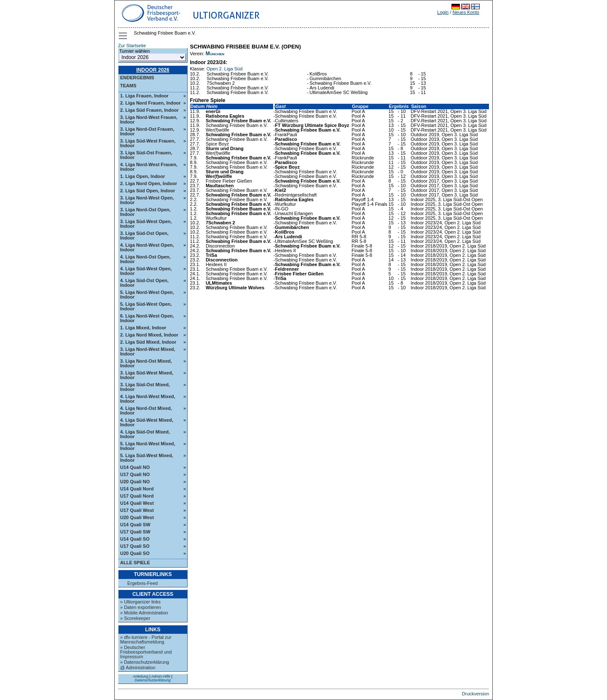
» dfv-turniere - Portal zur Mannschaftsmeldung (146, 639)
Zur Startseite (132, 46)
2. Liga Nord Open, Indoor (149, 183)
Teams (128, 86)
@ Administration (138, 668)
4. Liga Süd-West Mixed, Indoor (147, 422)
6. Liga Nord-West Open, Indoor (147, 318)
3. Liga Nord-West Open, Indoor (147, 200)
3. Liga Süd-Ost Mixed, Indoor (145, 387)
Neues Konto (466, 12)
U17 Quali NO (135, 474)
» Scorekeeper (135, 618)
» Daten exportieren (141, 607)
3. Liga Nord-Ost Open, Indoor (145, 212)
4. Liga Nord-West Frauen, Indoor (149, 167)
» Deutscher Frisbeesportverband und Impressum (146, 652)
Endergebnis (137, 78)
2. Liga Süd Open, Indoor (148, 191)
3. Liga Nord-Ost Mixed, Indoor (146, 363)
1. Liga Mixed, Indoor (143, 328)
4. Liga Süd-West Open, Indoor (146, 271)
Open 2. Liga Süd (225, 69)
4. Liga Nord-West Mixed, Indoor (148, 399)
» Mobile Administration (144, 613)
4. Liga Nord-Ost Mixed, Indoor (146, 411)
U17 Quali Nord (137, 496)
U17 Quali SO (135, 546)
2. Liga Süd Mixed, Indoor (148, 342)
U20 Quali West (137, 517)
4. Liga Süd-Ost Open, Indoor (144, 283)
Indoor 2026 (153, 70)
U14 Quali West (137, 503)
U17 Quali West (137, 510)
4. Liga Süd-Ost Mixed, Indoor (145, 434)
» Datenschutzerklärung (145, 662)
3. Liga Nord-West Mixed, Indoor (148, 351)
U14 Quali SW (135, 525)
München (215, 54)
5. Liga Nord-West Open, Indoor (147, 295)
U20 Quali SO (135, 553)
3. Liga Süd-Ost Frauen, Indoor (146, 155)
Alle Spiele (135, 563)
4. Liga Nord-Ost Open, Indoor (145, 259)
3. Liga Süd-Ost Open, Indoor (144, 236)
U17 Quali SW (135, 532)
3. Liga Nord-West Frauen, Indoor (149, 120)
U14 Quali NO (135, 467)
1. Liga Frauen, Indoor (144, 96)
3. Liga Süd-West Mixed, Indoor (147, 375)
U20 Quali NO (135, 482)
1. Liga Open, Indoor (142, 176)
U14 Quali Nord (137, 489)
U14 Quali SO (135, 539)
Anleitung (141, 676)
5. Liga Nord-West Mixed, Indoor (148, 446)
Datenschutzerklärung (153, 680)
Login (443, 12)
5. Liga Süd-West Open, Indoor (146, 306)
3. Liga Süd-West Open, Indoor (146, 224)
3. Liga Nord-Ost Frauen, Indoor (147, 131)
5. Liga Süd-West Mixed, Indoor (147, 458)
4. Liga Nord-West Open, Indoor (147, 247)
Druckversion (475, 694)
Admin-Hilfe (161, 676)
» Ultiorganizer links (140, 602)
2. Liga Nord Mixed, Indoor (149, 335)
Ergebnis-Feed (142, 583)
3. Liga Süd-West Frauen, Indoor (148, 143)
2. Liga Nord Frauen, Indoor (150, 103)
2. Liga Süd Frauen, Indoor (149, 110)
